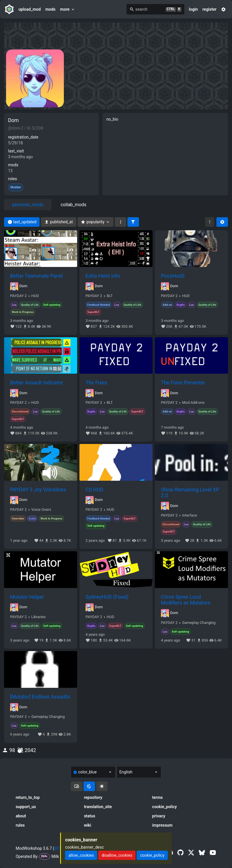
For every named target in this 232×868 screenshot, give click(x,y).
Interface (190, 515)
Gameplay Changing (199, 623)
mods (50, 9)
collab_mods (74, 205)
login (193, 9)
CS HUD (94, 490)
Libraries (38, 617)
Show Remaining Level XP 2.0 (190, 493)
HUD (35, 296)
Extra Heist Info (103, 276)
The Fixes (96, 383)
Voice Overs (41, 510)
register (210, 9)
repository (93, 797)
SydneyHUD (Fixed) (107, 597)
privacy (159, 816)
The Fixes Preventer (183, 383)
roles (13, 179)
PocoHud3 (173, 276)
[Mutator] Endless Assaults (40, 697)
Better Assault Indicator (37, 383)
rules (20, 825)
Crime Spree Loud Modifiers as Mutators (186, 600)
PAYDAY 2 (18, 296)
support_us (26, 807)
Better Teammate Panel (36, 276)
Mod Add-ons (193, 403)
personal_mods (28, 205)
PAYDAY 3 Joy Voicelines (38, 490)
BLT (110, 296)
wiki (87, 825)
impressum (163, 825)
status (89, 816)
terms (158, 797)
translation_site (98, 807)
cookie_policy (165, 807)
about (21, 816)
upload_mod (30, 9)
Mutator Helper (27, 597)
